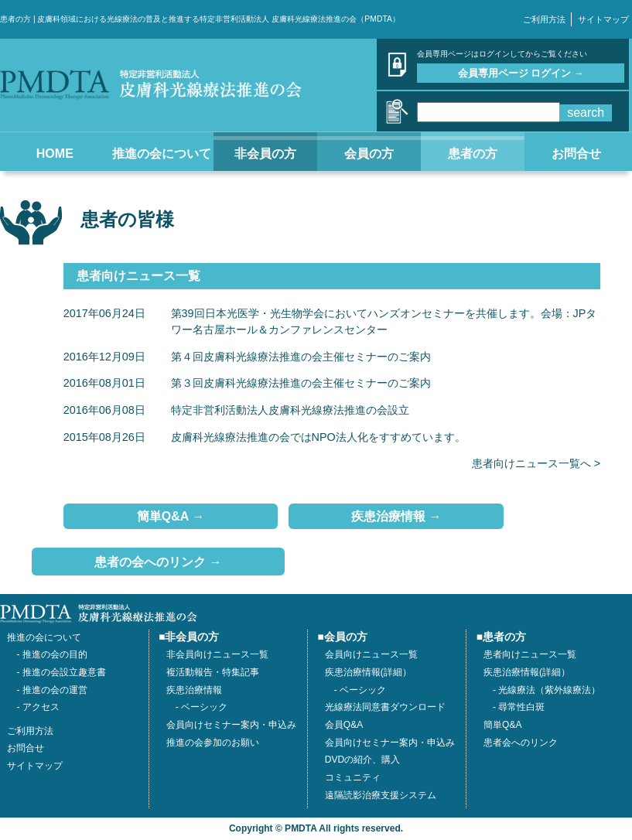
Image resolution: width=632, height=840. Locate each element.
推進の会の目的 (55, 654)
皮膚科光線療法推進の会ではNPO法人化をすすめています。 (318, 437)
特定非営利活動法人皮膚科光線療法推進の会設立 (290, 410)
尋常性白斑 (521, 707)
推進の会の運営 (55, 690)
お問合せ (26, 748)
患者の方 (504, 637)
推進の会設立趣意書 (64, 672)
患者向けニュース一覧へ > (536, 463)
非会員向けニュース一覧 (217, 654)
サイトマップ (603, 19)
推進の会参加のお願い (213, 743)
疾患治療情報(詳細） (527, 672)
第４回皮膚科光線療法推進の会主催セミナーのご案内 (301, 357)
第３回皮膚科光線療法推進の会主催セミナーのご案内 (301, 383)
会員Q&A (344, 725)
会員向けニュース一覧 (371, 654)
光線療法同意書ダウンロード (385, 707)
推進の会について (44, 637)
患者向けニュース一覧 (530, 654)
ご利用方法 (544, 19)
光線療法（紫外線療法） (549, 690)
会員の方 (346, 637)
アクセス (41, 707)
